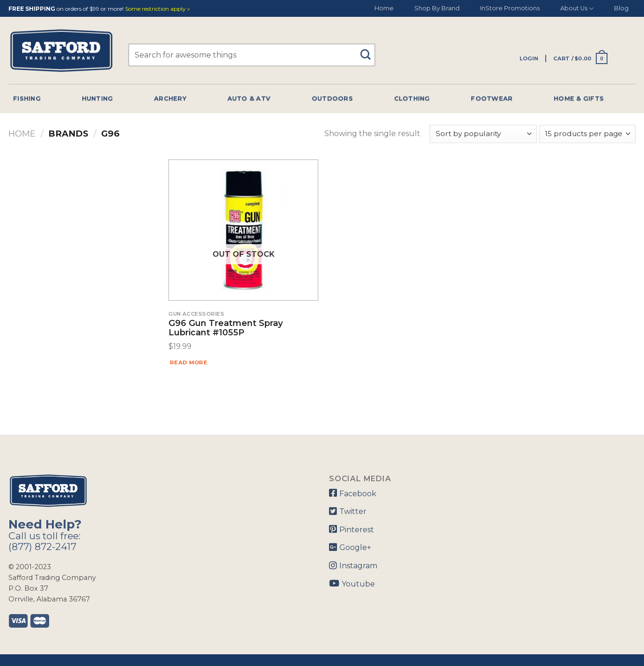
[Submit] (369, 50)
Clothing (412, 98)
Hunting (98, 98)
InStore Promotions (510, 8)
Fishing (27, 98)
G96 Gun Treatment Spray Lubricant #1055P (226, 328)
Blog (621, 8)
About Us (577, 9)
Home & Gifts (579, 98)
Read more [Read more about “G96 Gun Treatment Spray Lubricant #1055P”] (189, 362)
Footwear (492, 98)
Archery (170, 98)
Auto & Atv (249, 98)
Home (384, 8)
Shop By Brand (437, 8)
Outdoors (332, 98)
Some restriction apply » (157, 9)
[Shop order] (483, 134)
